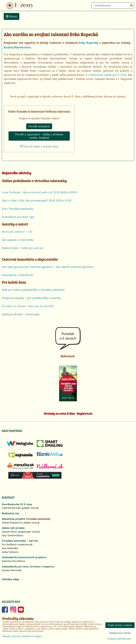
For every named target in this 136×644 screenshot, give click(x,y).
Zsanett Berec (9, 532)
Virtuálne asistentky (38, 519)
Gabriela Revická (11, 508)
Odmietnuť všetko (120, 633)
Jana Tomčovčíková (12, 535)
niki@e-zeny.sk (31, 523)
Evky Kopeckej (88, 42)
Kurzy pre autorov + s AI (17, 232)
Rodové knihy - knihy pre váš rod (22, 248)
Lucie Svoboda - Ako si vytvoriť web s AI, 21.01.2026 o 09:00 (39, 192)
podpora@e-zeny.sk (29, 532)
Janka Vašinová (10, 552)
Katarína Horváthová (13, 561)
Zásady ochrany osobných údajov (22, 636)
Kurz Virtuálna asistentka (18, 209)
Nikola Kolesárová (12, 523)
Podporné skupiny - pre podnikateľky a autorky (31, 298)
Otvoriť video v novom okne (39, 146)
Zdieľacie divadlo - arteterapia (21, 314)
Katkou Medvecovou (17, 47)
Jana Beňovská (10, 548)
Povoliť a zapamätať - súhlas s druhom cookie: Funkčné (39, 136)
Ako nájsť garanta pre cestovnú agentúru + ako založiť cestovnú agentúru (48, 267)
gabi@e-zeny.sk (30, 508)
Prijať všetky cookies (120, 625)
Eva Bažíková (9, 544)
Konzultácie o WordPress (17, 275)
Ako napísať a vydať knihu (18, 240)
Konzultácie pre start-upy (18, 217)
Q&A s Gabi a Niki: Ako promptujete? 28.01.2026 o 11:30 (37, 200)
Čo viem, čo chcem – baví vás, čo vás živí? (28, 306)
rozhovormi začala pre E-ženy (107, 75)
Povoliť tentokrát (39, 126)
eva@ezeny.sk (25, 544)
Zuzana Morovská (12, 570)
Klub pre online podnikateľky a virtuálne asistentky (33, 290)
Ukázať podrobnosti (119, 639)
